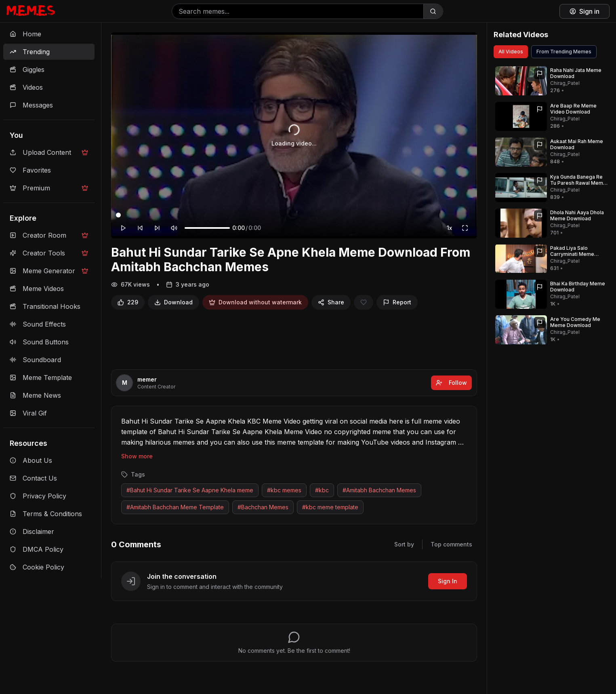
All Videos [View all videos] (511, 52)
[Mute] (174, 228)
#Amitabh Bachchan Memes (379, 490)
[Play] (123, 228)
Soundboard (35, 360)
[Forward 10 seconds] (157, 228)
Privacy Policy (38, 496)
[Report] (397, 302)
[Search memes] (298, 11)
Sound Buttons (39, 342)
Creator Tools (49, 253)
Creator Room (49, 235)
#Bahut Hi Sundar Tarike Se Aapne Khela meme (190, 490)
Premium (49, 188)
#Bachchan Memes (263, 507)
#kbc (322, 490)
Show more (137, 456)
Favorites (30, 170)
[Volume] (207, 228)
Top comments (451, 544)
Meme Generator (49, 271)
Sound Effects (38, 324)
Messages (31, 105)
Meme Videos (37, 289)
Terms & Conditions (46, 514)
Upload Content (49, 152)
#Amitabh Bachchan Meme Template (175, 507)
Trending (30, 52)
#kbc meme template (330, 507)
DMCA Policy (37, 549)
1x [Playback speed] (449, 228)
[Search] (433, 11)
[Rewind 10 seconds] (140, 228)
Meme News (35, 395)
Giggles (27, 70)
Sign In (448, 581)
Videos (26, 87)
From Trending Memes (564, 52)
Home (25, 34)
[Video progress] (294, 215)
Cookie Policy (37, 567)
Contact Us (33, 478)
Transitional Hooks (45, 306)
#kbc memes (284, 490)
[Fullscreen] (465, 228)
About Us (31, 460)
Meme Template (41, 378)
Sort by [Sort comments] (404, 544)
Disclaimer (32, 532)
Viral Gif (28, 413)
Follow (451, 383)
